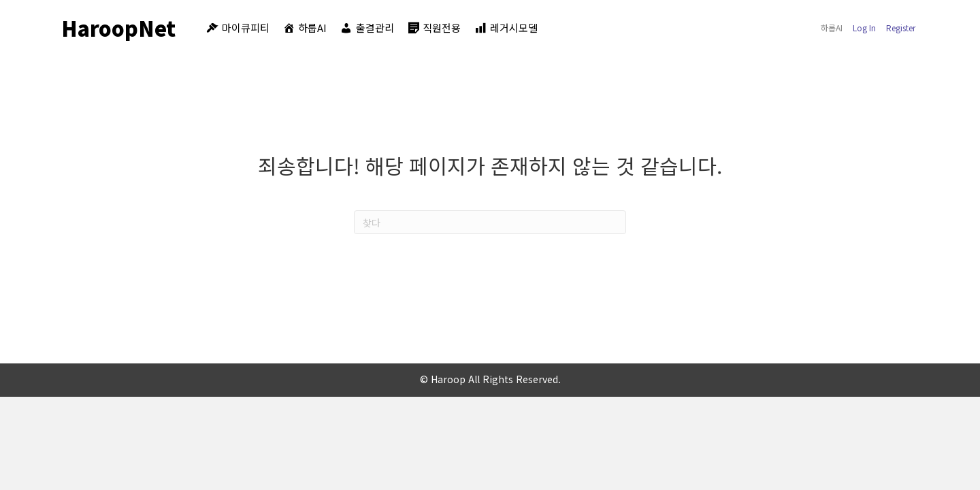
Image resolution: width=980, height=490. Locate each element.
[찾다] (490, 222)
